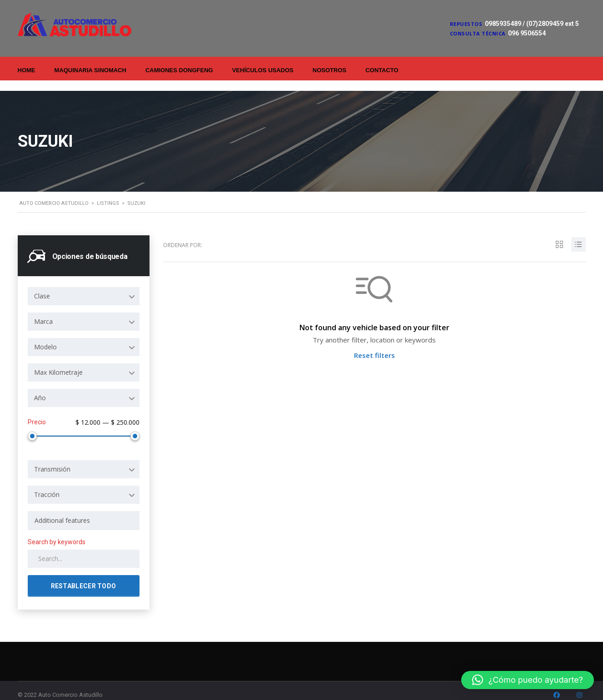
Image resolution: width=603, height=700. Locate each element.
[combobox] (84, 286)
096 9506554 (527, 33)
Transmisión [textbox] (52, 457)
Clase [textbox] (42, 285)
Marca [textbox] (43, 311)
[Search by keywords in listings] (84, 546)
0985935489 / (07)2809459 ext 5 (532, 24)
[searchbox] (84, 508)
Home (27, 70)
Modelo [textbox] (45, 336)
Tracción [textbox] (47, 482)
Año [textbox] (40, 387)
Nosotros (329, 70)
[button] (528, 680)
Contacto (382, 70)
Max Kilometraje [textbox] (58, 362)
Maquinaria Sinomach (90, 70)
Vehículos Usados (263, 70)
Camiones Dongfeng (179, 70)
